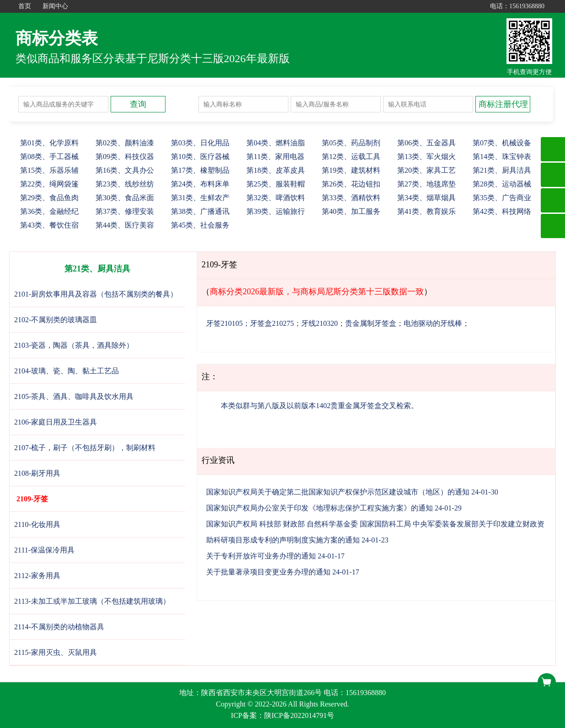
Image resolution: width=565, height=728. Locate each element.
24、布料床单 (200, 184)
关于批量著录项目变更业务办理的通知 (268, 572)
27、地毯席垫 (426, 184)
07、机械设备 (502, 143)
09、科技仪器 (125, 157)
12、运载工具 (351, 157)
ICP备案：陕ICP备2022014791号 (282, 715)
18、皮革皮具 (276, 170)
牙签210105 (224, 323)
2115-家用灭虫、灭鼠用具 (56, 652)
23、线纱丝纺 (125, 184)
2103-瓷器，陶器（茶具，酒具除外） (74, 345)
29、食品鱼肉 (49, 198)
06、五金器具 (426, 143)
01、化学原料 (49, 143)
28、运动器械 (502, 184)
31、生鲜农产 (200, 198)
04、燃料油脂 (276, 143)
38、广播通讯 (200, 211)
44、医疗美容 (125, 225)
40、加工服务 (351, 211)
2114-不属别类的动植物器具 (59, 627)
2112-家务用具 (37, 576)
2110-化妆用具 (37, 524)
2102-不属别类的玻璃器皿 (56, 320)
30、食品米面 (125, 198)
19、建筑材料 (351, 170)
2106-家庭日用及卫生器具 (56, 422)
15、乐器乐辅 (49, 170)
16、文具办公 (125, 170)
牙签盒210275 (272, 323)
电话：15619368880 (517, 6)
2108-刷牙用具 (37, 473)
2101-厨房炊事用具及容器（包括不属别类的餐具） (96, 294)
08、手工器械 (49, 157)
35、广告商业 (502, 198)
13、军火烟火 (426, 157)
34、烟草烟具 (426, 198)
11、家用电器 (275, 157)
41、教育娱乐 (426, 211)
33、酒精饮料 (351, 198)
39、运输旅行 (276, 211)
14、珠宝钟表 (502, 157)
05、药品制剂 (351, 143)
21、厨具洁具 (502, 170)
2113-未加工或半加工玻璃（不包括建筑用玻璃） (92, 601)
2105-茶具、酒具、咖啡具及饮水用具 (74, 396)
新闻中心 (55, 6)
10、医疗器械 (200, 157)
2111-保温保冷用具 (44, 550)
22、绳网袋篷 (49, 184)
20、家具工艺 (426, 170)
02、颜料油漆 (125, 143)
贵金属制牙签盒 (371, 323)
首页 (25, 6)
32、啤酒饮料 (276, 198)
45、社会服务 (200, 225)
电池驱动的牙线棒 (433, 323)
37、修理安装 (125, 211)
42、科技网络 (502, 211)
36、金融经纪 (49, 211)
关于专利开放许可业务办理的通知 (261, 556)
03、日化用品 (200, 143)
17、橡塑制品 (200, 170)
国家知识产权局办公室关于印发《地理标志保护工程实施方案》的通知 (320, 508)
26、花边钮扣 (351, 184)
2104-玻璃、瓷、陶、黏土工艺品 (67, 371)
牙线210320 (320, 323)
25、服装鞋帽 (276, 184)
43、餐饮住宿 (49, 225)
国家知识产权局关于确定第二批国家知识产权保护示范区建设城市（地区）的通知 (338, 492)
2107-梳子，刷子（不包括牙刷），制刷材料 (85, 448)
